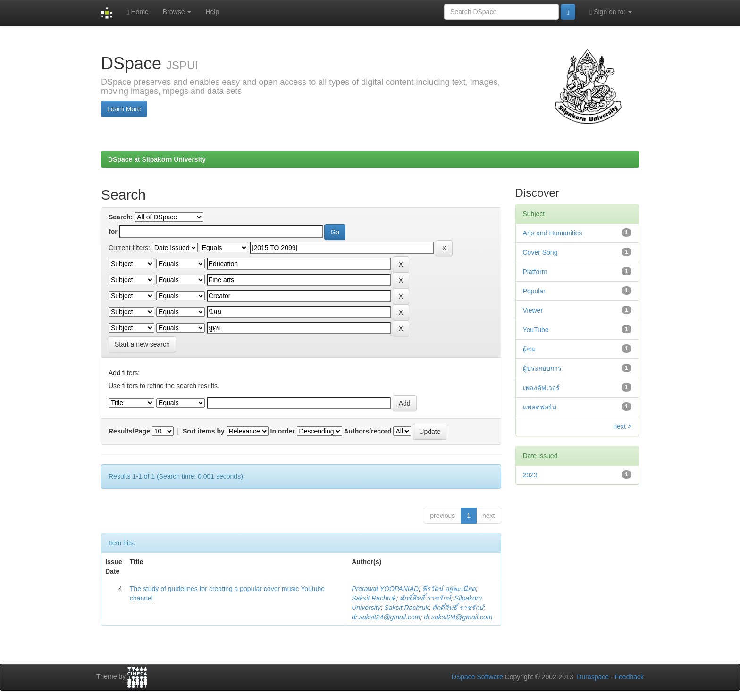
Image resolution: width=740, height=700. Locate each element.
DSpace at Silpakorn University (157, 159)
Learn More (124, 109)
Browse (177, 12)
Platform (535, 272)
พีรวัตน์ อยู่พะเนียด (449, 589)
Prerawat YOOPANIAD (385, 589)
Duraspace (593, 677)
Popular (534, 291)
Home (137, 12)
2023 (530, 475)
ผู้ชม (529, 349)
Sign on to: (611, 12)
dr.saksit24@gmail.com (386, 617)
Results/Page (129, 431)
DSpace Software (477, 677)
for (113, 232)
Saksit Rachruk (374, 598)
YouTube (536, 330)
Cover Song (540, 252)
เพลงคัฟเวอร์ (541, 388)
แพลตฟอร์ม (540, 407)
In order (283, 431)
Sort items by (204, 431)
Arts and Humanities (553, 233)
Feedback (629, 677)
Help (212, 12)
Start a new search (142, 344)
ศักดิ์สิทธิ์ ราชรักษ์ (425, 598)
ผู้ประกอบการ (542, 368)
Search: (121, 217)
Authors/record (367, 431)
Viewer (533, 310)
